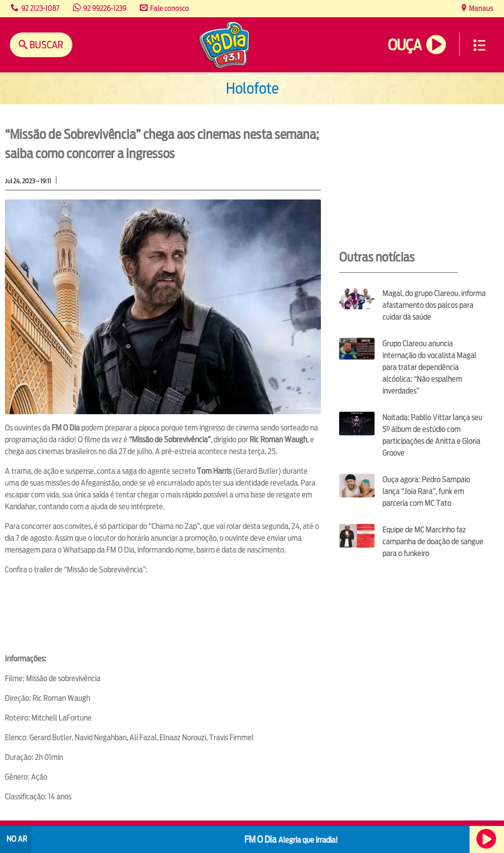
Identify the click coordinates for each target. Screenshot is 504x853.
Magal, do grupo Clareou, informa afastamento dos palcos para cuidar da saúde (434, 305)
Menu (479, 45)
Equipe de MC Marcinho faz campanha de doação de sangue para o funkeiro (433, 541)
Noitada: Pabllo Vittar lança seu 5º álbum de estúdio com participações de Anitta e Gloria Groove (432, 435)
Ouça (405, 45)
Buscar (46, 45)
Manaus (480, 8)
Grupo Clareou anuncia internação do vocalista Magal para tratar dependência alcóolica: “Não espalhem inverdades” (429, 367)
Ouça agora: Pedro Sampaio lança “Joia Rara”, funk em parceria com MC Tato (426, 491)
